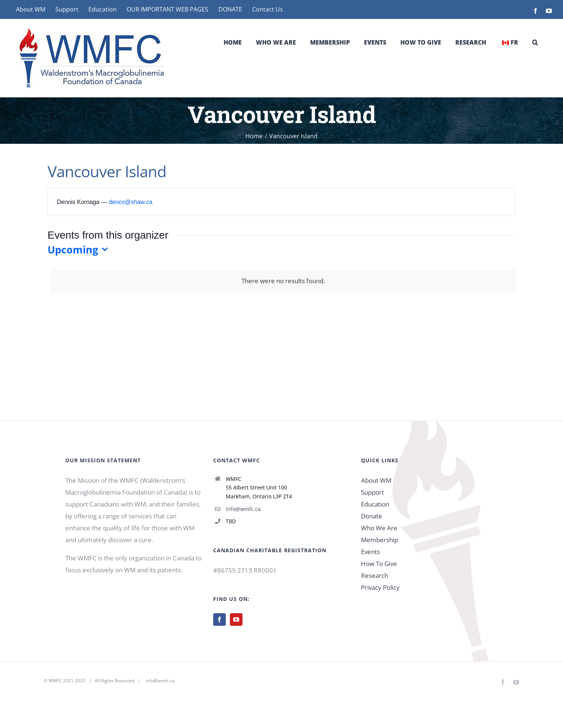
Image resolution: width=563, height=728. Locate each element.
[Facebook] (219, 619)
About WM (376, 480)
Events (370, 552)
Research (375, 575)
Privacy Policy (380, 587)
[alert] (283, 281)
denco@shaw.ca (131, 202)
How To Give (379, 564)
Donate (372, 516)
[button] (535, 42)
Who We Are (379, 528)
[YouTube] (236, 619)
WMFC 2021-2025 (67, 681)
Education (375, 504)
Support (372, 492)
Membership (380, 540)
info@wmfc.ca (243, 509)
